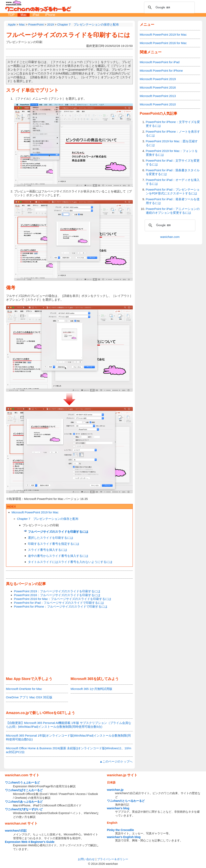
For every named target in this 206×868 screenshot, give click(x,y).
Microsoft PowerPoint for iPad (160, 62)
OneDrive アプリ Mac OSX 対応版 (29, 697)
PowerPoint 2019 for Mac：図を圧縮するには (172, 143)
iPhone (50, 15)
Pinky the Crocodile (121, 830)
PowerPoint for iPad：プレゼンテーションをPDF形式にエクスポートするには (173, 191)
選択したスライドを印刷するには (51, 538)
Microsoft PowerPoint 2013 (158, 96)
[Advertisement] (69, 643)
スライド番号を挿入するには (48, 550)
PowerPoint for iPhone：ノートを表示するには (173, 133)
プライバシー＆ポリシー (113, 859)
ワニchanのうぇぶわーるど (23, 782)
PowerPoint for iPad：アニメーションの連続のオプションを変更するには (173, 211)
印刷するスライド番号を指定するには (54, 544)
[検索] (169, 7)
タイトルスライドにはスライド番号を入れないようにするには (70, 562)
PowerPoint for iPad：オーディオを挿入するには (173, 182)
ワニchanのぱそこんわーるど (24, 790)
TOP (11, 15)
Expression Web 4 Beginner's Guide (30, 842)
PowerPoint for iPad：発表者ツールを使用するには (173, 201)
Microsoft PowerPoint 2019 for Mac (35, 512)
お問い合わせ (86, 859)
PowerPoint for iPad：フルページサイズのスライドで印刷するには (59, 603)
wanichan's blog (118, 808)
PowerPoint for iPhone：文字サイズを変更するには (173, 124)
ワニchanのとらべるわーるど (126, 801)
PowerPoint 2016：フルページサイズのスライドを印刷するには (57, 595)
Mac (24, 15)
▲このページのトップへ (116, 761)
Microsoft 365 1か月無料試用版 (92, 689)
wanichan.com (170, 237)
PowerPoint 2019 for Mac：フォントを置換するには (172, 153)
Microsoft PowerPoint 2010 (158, 104)
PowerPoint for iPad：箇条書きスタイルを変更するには (173, 172)
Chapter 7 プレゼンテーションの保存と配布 (48, 519)
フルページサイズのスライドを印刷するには (68, 35)
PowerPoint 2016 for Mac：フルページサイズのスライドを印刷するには (63, 599)
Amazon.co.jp (18, 713)
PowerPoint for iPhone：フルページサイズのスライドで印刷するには (61, 606)
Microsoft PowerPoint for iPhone (161, 71)
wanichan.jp (115, 790)
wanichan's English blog (124, 837)
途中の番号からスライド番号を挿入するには (58, 556)
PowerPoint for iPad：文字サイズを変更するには (173, 162)
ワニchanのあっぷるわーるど (24, 802)
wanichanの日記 (16, 831)
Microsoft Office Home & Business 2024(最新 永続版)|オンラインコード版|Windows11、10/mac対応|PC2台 (69, 750)
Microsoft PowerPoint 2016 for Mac (163, 43)
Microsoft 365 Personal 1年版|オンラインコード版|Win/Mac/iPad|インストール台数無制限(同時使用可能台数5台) (68, 737)
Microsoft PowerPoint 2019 (158, 79)
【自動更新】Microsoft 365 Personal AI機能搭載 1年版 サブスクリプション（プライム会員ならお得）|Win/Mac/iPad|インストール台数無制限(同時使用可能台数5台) (69, 725)
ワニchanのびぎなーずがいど (24, 809)
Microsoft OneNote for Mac (24, 689)
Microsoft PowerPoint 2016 (158, 87)
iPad (36, 15)
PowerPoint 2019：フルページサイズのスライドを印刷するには (57, 591)
